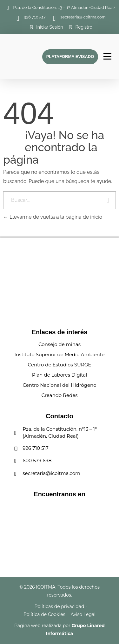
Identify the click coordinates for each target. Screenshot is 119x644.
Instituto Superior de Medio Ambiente (59, 354)
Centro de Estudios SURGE (60, 365)
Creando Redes (59, 395)
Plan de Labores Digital (60, 375)
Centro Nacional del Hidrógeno (59, 385)
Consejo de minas (60, 344)
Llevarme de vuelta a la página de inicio (53, 217)
